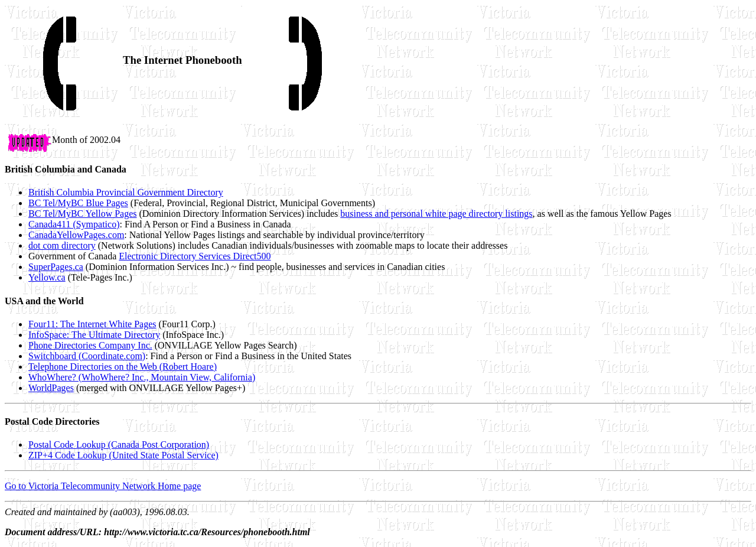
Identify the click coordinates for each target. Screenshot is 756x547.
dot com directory (62, 245)
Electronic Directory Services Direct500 (195, 256)
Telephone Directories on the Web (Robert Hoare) (123, 367)
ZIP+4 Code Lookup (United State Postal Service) (123, 455)
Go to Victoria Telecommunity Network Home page (103, 486)
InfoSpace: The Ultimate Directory (94, 335)
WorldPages (51, 388)
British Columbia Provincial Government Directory (126, 192)
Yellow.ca (47, 277)
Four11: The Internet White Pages (92, 324)
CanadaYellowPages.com (76, 235)
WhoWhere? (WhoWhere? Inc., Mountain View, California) (142, 377)
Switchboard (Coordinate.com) (87, 356)
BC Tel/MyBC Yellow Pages (83, 214)
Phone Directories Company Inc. (90, 345)
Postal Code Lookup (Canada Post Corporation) (119, 445)
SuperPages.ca (56, 267)
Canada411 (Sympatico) (74, 224)
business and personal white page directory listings (436, 214)
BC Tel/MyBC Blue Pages (78, 203)
